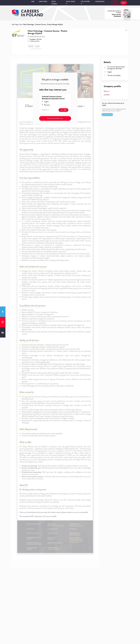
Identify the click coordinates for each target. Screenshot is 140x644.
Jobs (33, 2)
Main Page (15, 24)
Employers (43, 2)
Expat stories (54, 3)
